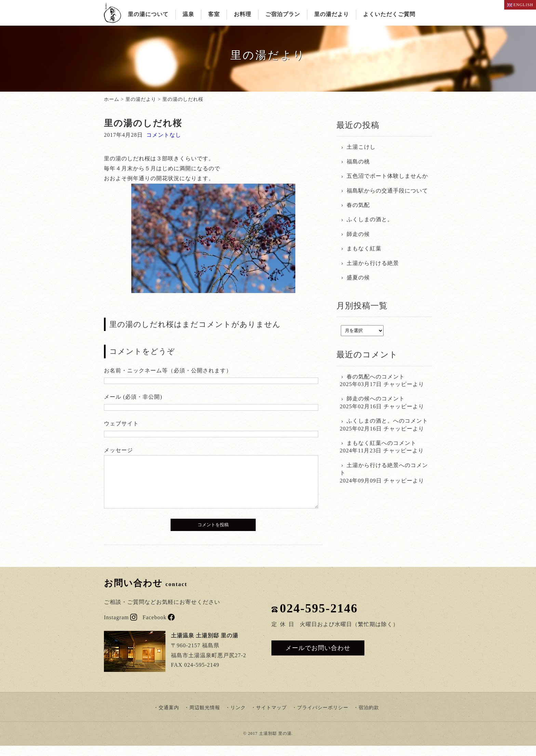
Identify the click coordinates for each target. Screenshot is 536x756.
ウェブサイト (121, 423)
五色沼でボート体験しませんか (387, 176)
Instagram (120, 628)
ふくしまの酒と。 (370, 219)
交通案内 (169, 718)
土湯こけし (361, 147)
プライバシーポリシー (323, 718)
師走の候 (358, 234)
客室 (214, 14)
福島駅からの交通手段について (387, 191)
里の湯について (148, 14)
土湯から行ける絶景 (373, 263)
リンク (238, 718)
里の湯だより (332, 14)
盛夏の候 (358, 277)
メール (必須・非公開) (133, 397)
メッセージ (118, 450)
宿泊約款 (369, 718)
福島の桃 (358, 162)
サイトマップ (271, 718)
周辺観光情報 (205, 718)
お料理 (243, 14)
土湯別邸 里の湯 (275, 744)
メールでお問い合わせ (318, 658)
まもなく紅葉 (364, 248)
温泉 (188, 14)
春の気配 (358, 205)
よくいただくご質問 (389, 14)
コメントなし (164, 135)
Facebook (159, 628)
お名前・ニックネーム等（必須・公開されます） (168, 370)
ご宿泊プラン (283, 14)
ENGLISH (520, 5)
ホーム (112, 99)
